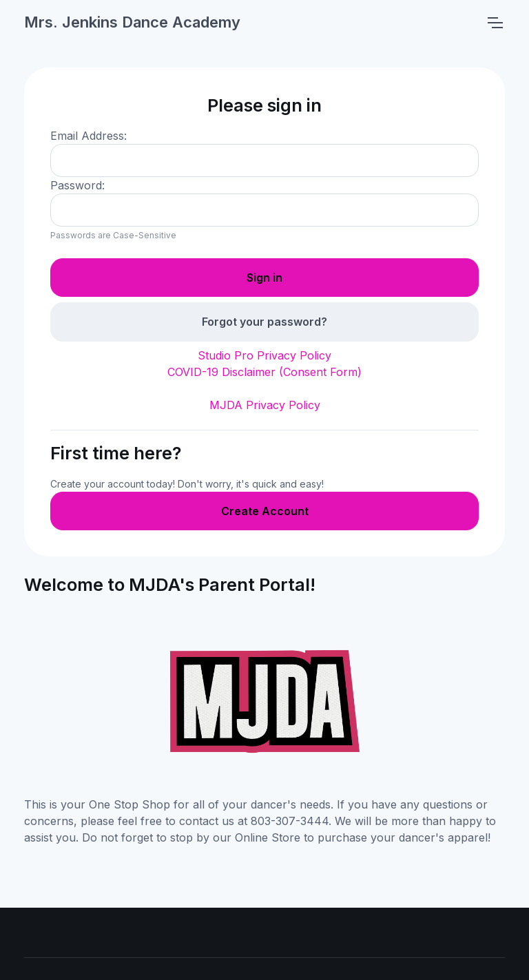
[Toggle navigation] (495, 23)
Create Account (265, 511)
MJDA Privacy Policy (265, 405)
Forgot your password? (264, 322)
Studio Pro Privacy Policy (264, 355)
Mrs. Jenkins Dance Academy (132, 22)
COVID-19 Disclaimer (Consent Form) (264, 372)
